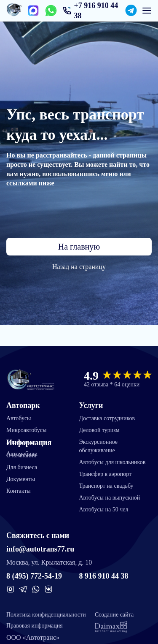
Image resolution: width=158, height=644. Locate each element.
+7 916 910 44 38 (96, 11)
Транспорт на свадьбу (106, 486)
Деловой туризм (99, 430)
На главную (79, 247)
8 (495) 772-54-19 (34, 576)
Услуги (91, 405)
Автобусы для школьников (112, 462)
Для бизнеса (22, 467)
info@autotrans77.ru (40, 549)
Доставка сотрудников (107, 418)
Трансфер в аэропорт (106, 474)
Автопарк (23, 405)
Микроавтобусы (26, 430)
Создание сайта (114, 622)
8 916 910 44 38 (104, 576)
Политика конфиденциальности (46, 615)
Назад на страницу (79, 267)
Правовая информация (35, 626)
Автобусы (19, 418)
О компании (21, 455)
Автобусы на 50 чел (104, 509)
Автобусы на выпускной (110, 498)
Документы (21, 479)
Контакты (19, 491)
